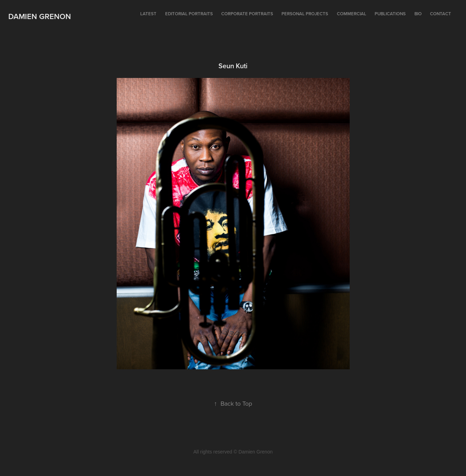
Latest (148, 14)
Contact (441, 14)
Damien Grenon (40, 16)
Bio (418, 14)
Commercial (352, 14)
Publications (390, 14)
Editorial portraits (189, 14)
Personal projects (305, 14)
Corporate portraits (247, 14)
